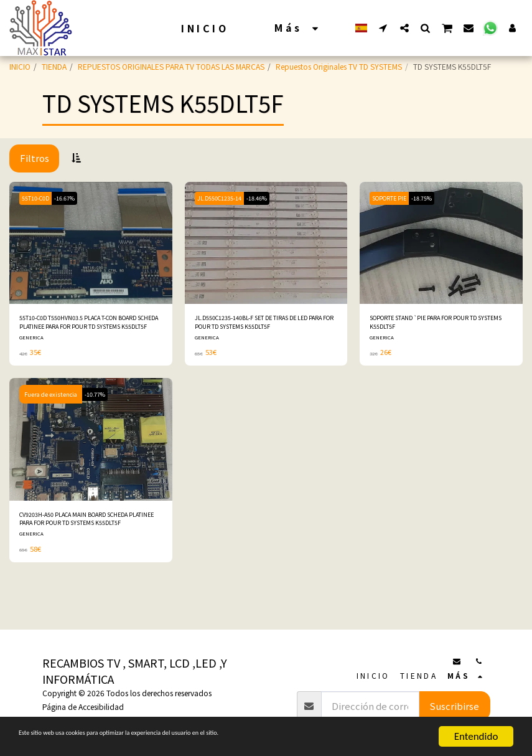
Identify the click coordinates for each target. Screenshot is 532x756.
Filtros (35, 158)
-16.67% (73, 198)
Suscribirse (454, 706)
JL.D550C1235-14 (223, 198)
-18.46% (266, 198)
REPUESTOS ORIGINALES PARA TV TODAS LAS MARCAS (171, 66)
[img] (91, 243)
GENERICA (32, 343)
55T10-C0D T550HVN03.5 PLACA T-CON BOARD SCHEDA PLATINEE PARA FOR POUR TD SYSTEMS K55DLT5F (87, 325)
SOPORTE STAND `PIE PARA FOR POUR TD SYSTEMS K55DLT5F (437, 325)
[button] (383, 28)
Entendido (476, 736)
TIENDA (54, 66)
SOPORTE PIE (393, 198)
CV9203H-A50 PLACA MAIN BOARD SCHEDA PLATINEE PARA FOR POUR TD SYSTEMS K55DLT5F (85, 527)
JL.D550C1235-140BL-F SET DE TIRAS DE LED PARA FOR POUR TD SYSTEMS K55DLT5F (264, 325)
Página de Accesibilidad (83, 706)
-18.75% (432, 198)
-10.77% (98, 400)
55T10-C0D (39, 198)
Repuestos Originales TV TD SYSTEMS (339, 66)
